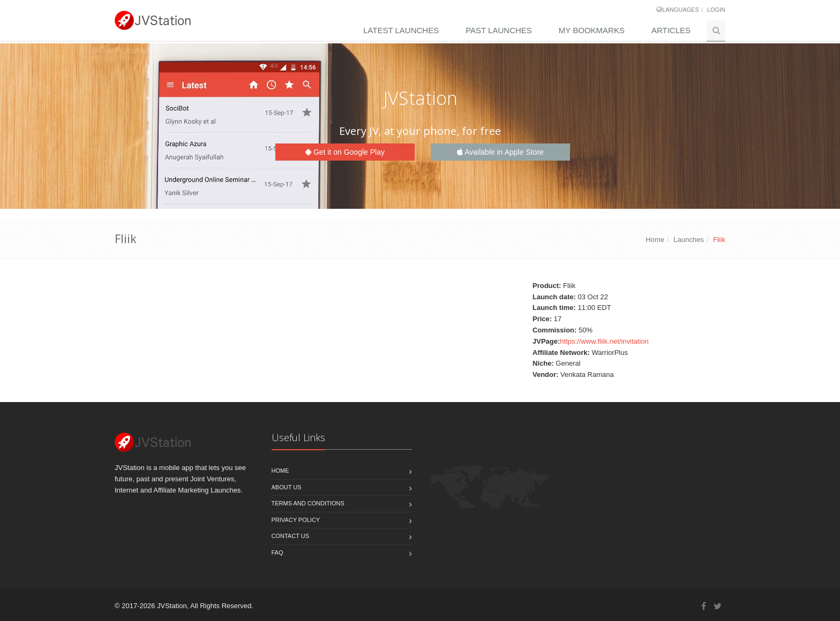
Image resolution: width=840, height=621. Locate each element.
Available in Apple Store (500, 152)
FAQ (277, 552)
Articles (671, 30)
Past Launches (499, 30)
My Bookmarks (592, 30)
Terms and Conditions (308, 503)
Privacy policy (296, 520)
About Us (287, 487)
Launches (688, 240)
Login (716, 10)
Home (655, 240)
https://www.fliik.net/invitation (604, 341)
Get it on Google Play (345, 152)
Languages (680, 10)
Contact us (291, 536)
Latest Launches (401, 30)
